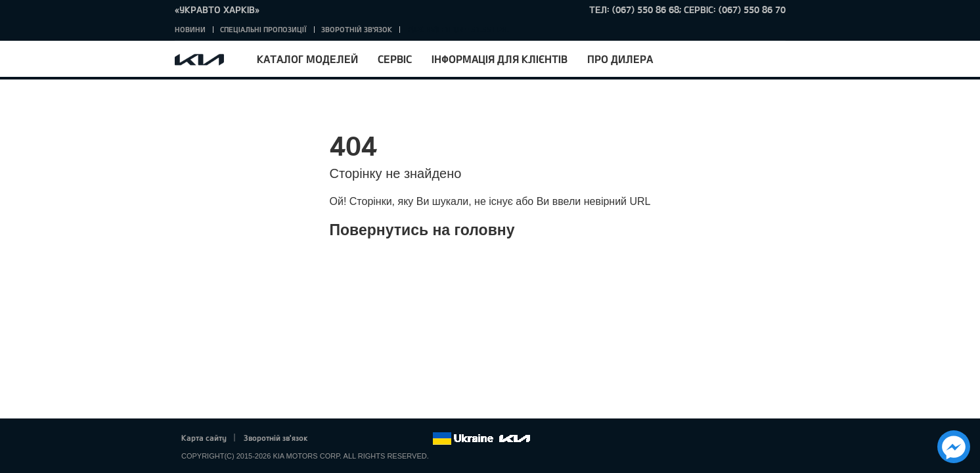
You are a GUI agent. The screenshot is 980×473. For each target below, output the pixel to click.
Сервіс (395, 59)
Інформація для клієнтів (500, 59)
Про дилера (620, 59)
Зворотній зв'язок (357, 29)
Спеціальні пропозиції (263, 29)
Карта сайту (204, 438)
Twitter (349, 439)
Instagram (404, 439)
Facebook (332, 439)
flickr (422, 439)
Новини (190, 29)
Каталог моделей (307, 59)
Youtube (386, 439)
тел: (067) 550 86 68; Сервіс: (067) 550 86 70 (687, 10)
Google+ (368, 439)
